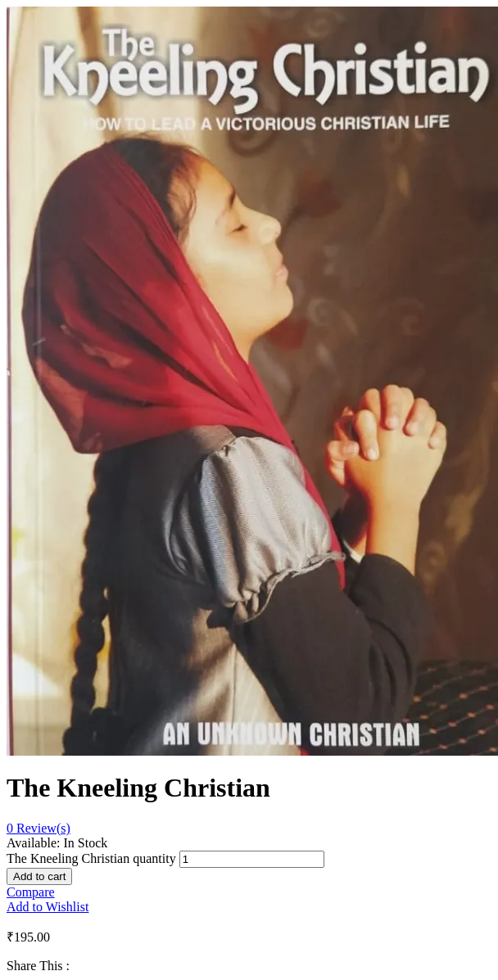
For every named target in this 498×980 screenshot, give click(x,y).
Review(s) (38, 828)
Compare (31, 892)
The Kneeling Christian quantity (91, 858)
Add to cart (39, 876)
